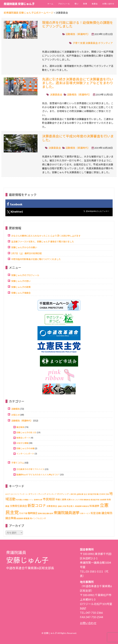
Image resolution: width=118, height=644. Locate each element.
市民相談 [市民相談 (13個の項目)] (49, 499)
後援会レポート (23, 438)
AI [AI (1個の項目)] (6, 494)
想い (77, 4)
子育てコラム (18, 463)
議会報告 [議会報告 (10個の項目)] (107, 513)
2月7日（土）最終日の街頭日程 (26, 253)
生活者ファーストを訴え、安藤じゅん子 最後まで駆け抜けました (43, 242)
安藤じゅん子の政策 (21, 287)
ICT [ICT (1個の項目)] (9, 494)
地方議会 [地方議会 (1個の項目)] (19, 500)
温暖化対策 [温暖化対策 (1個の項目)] (62, 506)
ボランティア (105, 43)
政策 (85, 4)
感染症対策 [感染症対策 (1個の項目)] (95, 500)
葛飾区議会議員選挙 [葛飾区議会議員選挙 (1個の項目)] (46, 513)
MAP (83, 608)
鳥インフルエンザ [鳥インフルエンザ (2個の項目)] (38, 518)
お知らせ (16, 415)
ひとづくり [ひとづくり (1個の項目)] (15, 494)
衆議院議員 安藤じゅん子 (19, 4)
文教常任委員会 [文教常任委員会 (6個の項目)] (18, 506)
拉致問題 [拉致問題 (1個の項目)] (103, 500)
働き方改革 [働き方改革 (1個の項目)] (101, 494)
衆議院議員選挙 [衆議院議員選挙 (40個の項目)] (67, 513)
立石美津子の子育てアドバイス (30, 469)
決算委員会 (92, 43)
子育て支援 (79, 43)
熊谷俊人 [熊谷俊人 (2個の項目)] (71, 506)
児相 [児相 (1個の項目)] (107, 494)
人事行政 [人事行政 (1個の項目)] (73, 494)
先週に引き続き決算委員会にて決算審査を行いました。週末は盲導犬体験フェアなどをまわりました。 (78, 83)
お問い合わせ (108, 4)
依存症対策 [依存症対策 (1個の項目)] (92, 494)
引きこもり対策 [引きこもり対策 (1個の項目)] (77, 500)
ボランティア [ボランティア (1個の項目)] (52, 494)
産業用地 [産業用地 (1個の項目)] (86, 506)
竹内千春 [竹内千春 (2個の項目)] (23, 513)
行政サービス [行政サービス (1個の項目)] (85, 513)
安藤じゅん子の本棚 (25, 448)
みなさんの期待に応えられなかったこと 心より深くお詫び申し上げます (46, 236)
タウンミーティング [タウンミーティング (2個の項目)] (37, 494)
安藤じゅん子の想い (21, 281)
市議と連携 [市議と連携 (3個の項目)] (61, 499)
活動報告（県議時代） (78, 34)
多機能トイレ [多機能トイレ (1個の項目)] (28, 500)
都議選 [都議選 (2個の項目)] (27, 518)
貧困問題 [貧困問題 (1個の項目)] (20, 518)
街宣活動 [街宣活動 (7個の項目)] (96, 513)
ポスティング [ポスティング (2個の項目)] (63, 494)
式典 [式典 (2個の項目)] (69, 500)
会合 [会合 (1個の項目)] (85, 494)
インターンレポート (25, 454)
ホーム (50, 4)
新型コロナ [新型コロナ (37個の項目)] (37, 505)
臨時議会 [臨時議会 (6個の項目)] (33, 513)
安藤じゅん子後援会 (21, 293)
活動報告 (16, 409)
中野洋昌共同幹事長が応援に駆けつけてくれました (36, 259)
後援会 (95, 4)
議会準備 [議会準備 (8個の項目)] (11, 518)
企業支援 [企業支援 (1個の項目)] (80, 494)
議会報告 (20, 427)
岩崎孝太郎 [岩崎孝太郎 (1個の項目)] (38, 500)
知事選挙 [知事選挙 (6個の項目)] (94, 506)
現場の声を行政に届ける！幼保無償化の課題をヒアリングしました (78, 24)
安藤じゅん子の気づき (26, 432)
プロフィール (64, 4)
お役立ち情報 (22, 443)
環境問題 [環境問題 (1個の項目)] (78, 506)
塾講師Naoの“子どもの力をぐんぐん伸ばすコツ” (38, 475)
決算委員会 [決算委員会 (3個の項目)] (52, 506)
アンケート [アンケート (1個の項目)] (24, 494)
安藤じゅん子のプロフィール (25, 275)
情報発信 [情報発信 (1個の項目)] (87, 500)
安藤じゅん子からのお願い (24, 247)
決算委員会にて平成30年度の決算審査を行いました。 (78, 138)
